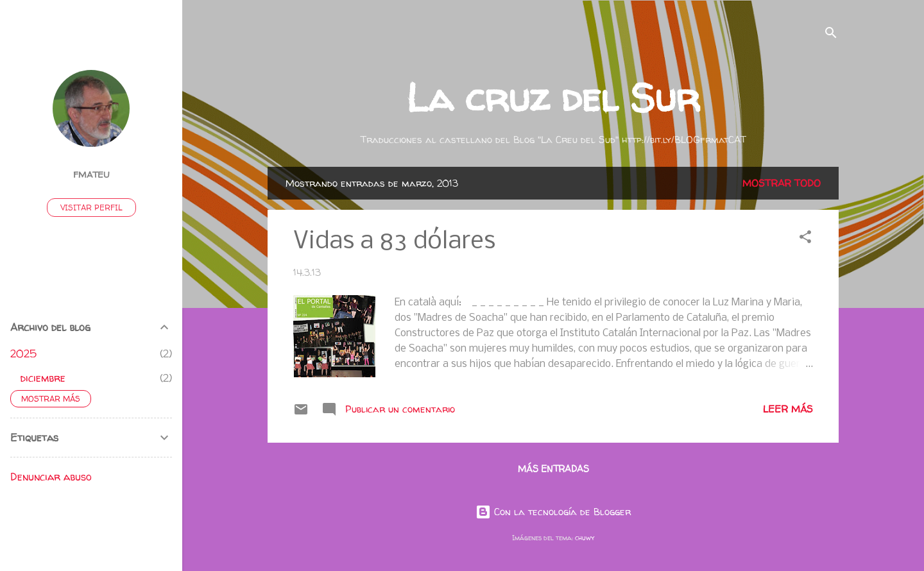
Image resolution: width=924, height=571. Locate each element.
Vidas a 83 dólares (394, 242)
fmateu (91, 175)
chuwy (585, 538)
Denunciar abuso (51, 477)
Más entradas (553, 469)
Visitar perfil (91, 208)
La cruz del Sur (553, 98)
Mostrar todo (782, 183)
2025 (23, 354)
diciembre (43, 378)
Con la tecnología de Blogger (553, 512)
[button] (805, 239)
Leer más (788, 409)
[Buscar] (831, 35)
